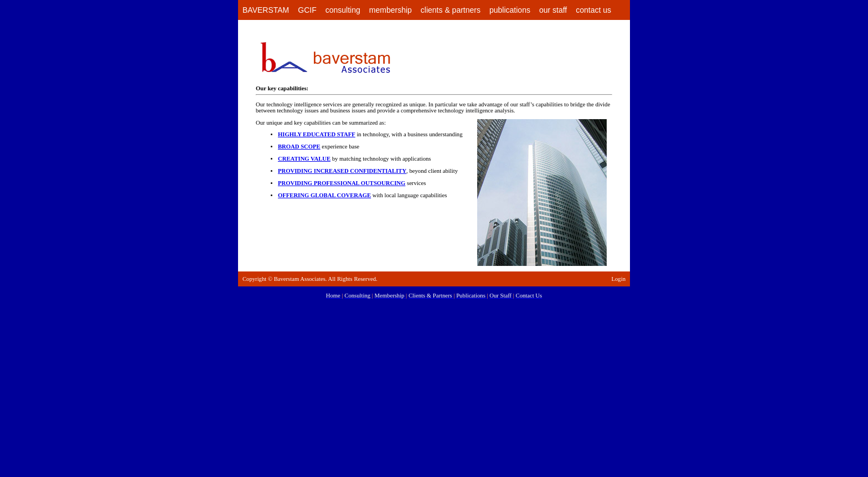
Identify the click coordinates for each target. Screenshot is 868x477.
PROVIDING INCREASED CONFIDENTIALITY (342, 171)
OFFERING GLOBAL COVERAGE (324, 195)
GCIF (307, 10)
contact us (593, 10)
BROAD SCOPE (299, 147)
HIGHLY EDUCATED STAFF (317, 134)
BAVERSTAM (266, 10)
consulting (343, 10)
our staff (553, 10)
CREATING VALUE (304, 159)
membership (391, 10)
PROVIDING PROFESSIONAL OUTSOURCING (342, 183)
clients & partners (451, 10)
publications (510, 10)
